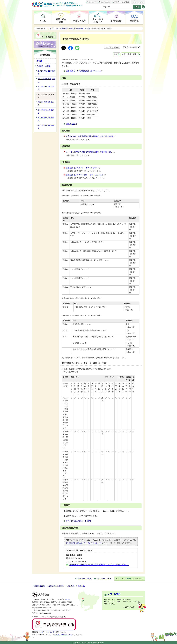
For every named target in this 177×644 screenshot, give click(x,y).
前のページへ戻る (85, 578)
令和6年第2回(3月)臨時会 (46, 111)
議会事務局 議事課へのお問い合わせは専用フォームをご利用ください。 (99, 565)
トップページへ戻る (104, 578)
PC (123, 578)
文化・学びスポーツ (98, 21)
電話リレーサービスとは (64, 635)
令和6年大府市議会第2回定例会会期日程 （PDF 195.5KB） (91, 136)
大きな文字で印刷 (129, 54)
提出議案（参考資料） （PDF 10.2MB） (83, 168)
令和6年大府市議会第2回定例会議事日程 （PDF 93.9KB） (90, 152)
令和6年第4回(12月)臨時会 (47, 72)
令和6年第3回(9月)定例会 (46, 88)
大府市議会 (64, 28)
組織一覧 (81, 586)
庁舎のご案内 (40, 586)
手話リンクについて (47, 632)
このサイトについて (56, 586)
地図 (68, 599)
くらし (43, 21)
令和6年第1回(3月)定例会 (46, 119)
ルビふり (134, 2)
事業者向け (116, 21)
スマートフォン (138, 578)
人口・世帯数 (114, 594)
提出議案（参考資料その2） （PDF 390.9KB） (86, 175)
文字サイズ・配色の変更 (121, 2)
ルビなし (141, 2)
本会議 (73, 28)
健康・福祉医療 (61, 21)
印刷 (115, 54)
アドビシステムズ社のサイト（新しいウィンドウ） (84, 543)
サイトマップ (92, 2)
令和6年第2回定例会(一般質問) (78, 521)
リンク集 (71, 586)
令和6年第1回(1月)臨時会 (46, 127)
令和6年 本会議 (84, 28)
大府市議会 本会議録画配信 (84, 71)
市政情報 (134, 21)
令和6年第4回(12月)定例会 (47, 80)
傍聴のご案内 (71, 124)
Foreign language (104, 2)
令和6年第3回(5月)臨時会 (46, 104)
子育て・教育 (79, 21)
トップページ (53, 28)
